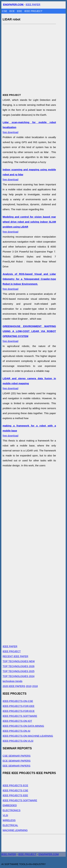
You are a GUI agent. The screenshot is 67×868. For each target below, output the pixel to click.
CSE (5, 11)
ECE (12, 11)
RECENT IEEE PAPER (15, 656)
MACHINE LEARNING (15, 830)
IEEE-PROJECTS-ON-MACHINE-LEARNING (28, 736)
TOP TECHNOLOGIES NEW (19, 661)
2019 (29, 686)
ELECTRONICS (12, 810)
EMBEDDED (10, 805)
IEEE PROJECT (33, 11)
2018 (35, 686)
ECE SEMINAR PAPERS (17, 761)
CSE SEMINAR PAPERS (17, 756)
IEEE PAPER (33, 4)
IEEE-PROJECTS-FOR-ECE (19, 711)
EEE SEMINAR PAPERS (16, 766)
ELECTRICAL (10, 825)
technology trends (12, 681)
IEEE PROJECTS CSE (15, 790)
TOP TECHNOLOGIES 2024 (19, 676)
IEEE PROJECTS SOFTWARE (20, 716)
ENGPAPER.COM (49, 854)
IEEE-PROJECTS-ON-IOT (17, 721)
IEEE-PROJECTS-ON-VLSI (18, 741)
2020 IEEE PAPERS (14, 686)
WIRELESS (9, 820)
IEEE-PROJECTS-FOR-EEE (19, 706)
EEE (20, 11)
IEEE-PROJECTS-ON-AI (16, 731)
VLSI (5, 815)
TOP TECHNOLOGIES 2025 (19, 671)
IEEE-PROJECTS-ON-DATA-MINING (23, 726)
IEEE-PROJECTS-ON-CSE (18, 701)
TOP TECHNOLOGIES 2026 (19, 666)
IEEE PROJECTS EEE (15, 795)
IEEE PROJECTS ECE (15, 785)
